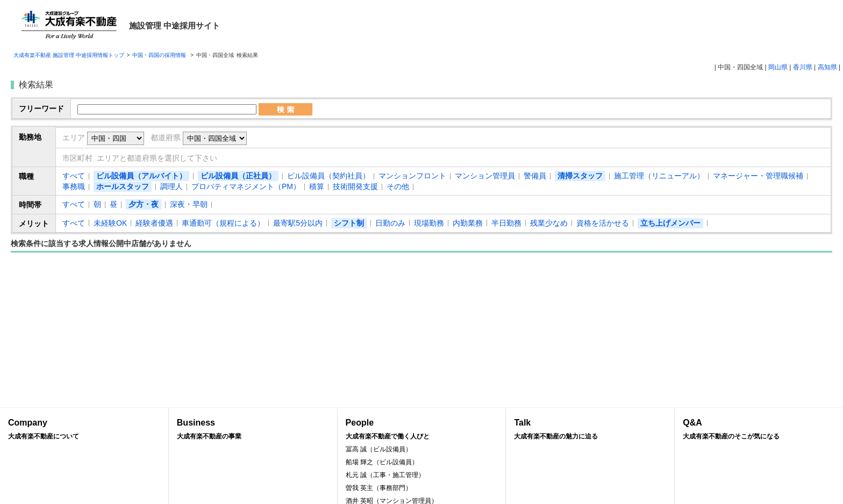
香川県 (803, 67)
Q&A (759, 430)
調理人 (172, 186)
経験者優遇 (154, 223)
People (422, 430)
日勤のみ (390, 223)
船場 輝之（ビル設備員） (382, 462)
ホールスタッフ (123, 186)
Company (84, 430)
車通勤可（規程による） (223, 223)
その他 (398, 186)
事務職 (74, 186)
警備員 (535, 176)
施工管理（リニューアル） (659, 176)
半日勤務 (506, 223)
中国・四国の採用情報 (160, 55)
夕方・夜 (144, 204)
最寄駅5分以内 (298, 223)
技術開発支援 (355, 186)
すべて (74, 176)
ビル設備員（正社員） (238, 176)
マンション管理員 (485, 176)
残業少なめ (549, 223)
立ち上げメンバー (670, 223)
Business (253, 430)
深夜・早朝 (189, 204)
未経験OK (110, 223)
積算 (317, 186)
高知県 (827, 67)
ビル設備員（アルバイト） (141, 176)
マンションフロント (412, 176)
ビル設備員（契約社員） (328, 176)
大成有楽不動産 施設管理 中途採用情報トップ (69, 55)
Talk (590, 430)
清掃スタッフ (580, 176)
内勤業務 (468, 223)
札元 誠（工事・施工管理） (385, 475)
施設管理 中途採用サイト (174, 26)
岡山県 (778, 67)
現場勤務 (429, 223)
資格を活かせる (603, 223)
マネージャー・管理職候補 (758, 176)
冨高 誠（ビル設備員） (379, 449)
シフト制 (349, 223)
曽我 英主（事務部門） (379, 488)
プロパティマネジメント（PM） (246, 186)
